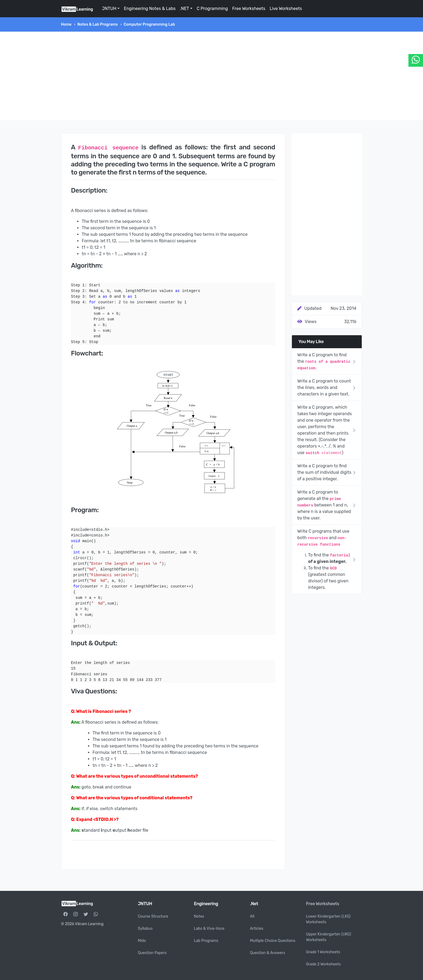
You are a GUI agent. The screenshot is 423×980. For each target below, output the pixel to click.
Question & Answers (268, 953)
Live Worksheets (286, 9)
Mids (142, 941)
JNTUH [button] (109, 9)
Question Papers (152, 953)
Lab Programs (206, 941)
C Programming (212, 9)
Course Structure (153, 916)
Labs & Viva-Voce (209, 929)
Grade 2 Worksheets (323, 964)
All (252, 916)
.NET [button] (185, 9)
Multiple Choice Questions (273, 941)
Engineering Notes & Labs (150, 9)
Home (66, 24)
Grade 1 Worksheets (323, 952)
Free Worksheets (249, 9)
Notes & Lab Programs (98, 24)
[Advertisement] (211, 76)
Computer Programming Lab (149, 24)
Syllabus (145, 929)
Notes (199, 916)
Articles (257, 929)
